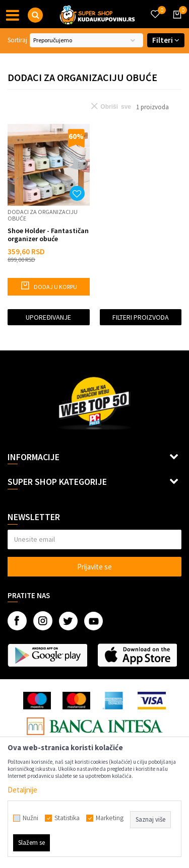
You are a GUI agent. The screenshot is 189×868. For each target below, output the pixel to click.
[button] (35, 15)
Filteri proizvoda (141, 317)
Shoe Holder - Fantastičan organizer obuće (48, 235)
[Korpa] (175, 24)
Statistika (67, 818)
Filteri (166, 40)
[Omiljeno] (155, 8)
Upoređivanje (48, 317)
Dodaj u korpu (49, 285)
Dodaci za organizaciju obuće (43, 215)
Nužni (30, 818)
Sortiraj (17, 40)
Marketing (110, 818)
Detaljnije (22, 790)
